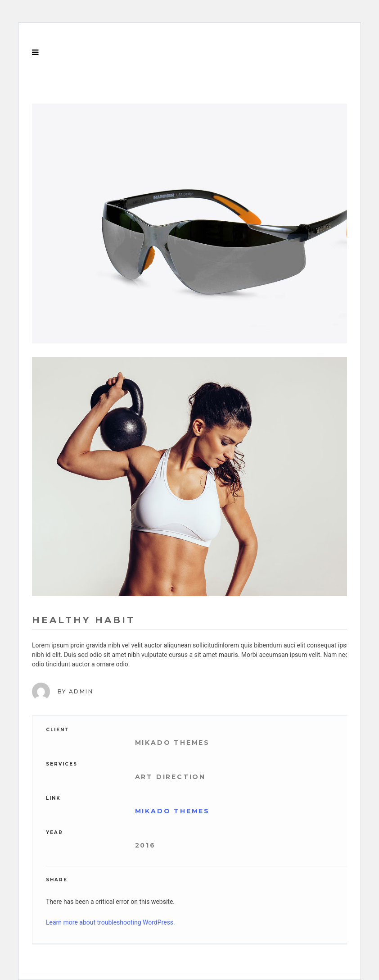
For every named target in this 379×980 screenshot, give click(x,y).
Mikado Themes (172, 811)
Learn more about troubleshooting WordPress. (111, 922)
